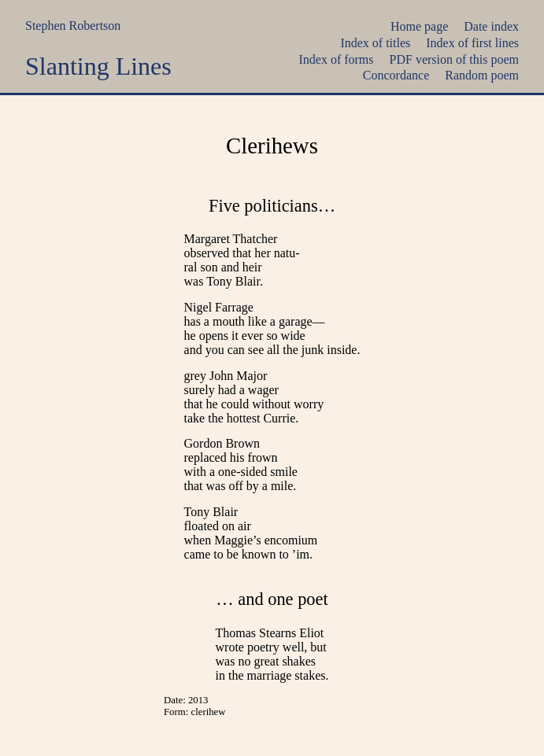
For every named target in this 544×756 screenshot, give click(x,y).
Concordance (396, 75)
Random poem (482, 75)
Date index (491, 26)
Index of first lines (472, 43)
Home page (419, 26)
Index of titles (375, 43)
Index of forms (336, 59)
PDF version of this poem (454, 59)
